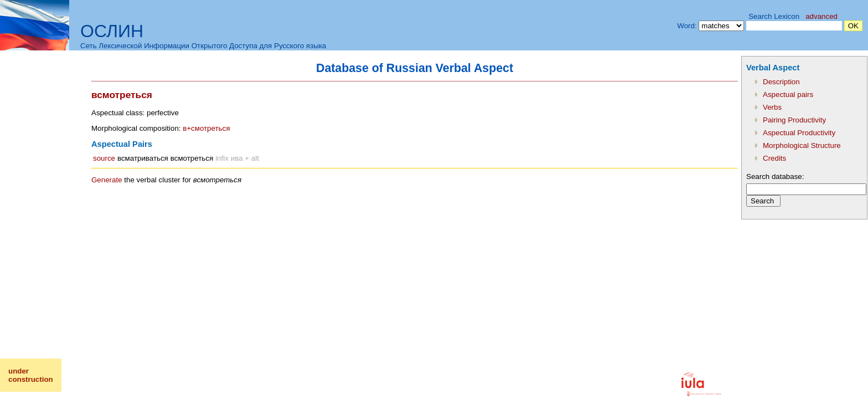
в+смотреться (206, 128)
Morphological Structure (802, 145)
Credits (774, 158)
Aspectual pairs (788, 94)
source (104, 158)
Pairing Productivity (794, 120)
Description (781, 82)
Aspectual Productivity (799, 133)
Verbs (772, 107)
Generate (107, 180)
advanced (821, 16)
